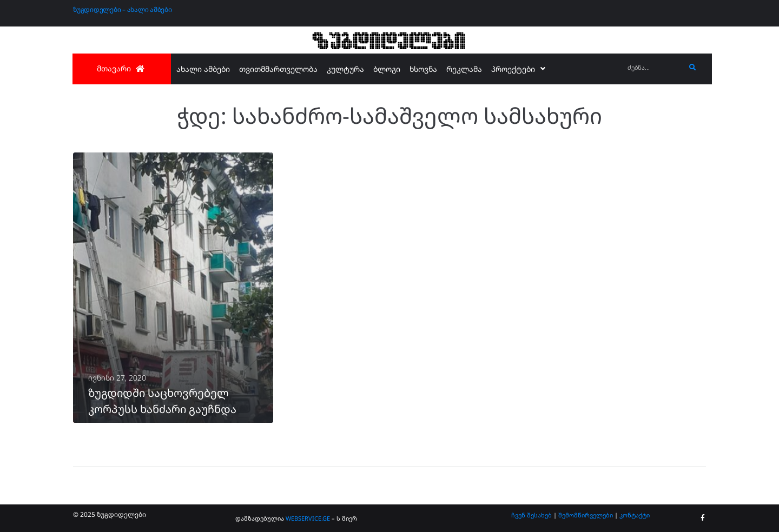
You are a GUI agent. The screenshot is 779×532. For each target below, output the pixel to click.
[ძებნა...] (654, 68)
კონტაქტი (635, 515)
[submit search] (693, 68)
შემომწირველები (586, 515)
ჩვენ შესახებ (532, 515)
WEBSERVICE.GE (309, 518)
